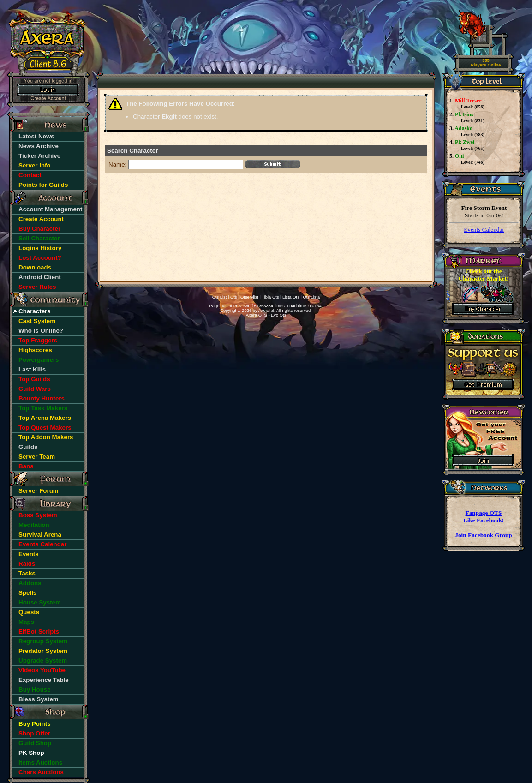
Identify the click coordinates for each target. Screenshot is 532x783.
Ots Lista (311, 297)
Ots (234, 297)
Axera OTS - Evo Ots (266, 315)
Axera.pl (266, 311)
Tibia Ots (270, 297)
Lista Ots (291, 297)
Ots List (220, 297)
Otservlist (249, 297)
